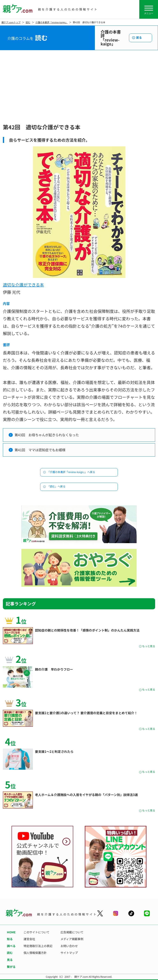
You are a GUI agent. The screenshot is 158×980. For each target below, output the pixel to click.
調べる (11, 946)
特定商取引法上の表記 (38, 946)
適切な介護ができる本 (23, 285)
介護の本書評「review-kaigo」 (52, 22)
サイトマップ (69, 953)
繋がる (11, 967)
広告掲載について (72, 932)
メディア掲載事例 (72, 939)
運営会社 (29, 939)
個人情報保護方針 (35, 953)
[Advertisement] (79, 91)
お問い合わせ (69, 946)
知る (10, 939)
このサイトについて (37, 932)
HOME (11, 932)
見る (10, 960)
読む (28, 22)
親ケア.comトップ (11, 22)
